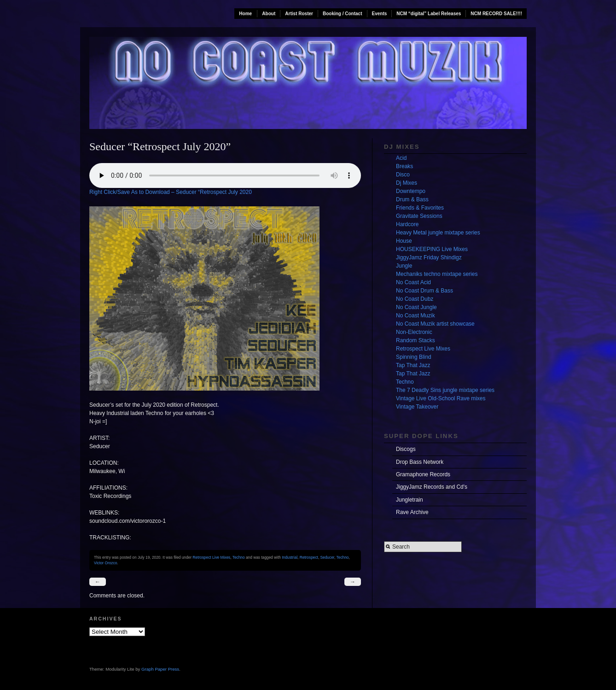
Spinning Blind (414, 357)
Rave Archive (412, 512)
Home (245, 14)
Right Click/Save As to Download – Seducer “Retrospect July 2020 (171, 192)
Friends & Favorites (420, 208)
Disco (403, 175)
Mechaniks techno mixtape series (437, 274)
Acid (401, 158)
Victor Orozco (105, 563)
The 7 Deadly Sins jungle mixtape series (445, 390)
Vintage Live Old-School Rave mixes (441, 398)
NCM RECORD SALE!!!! (496, 14)
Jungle (404, 266)
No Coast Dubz (415, 299)
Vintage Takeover (417, 407)
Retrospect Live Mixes (211, 557)
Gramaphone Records (423, 474)
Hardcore (407, 224)
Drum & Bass (412, 199)
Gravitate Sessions (419, 216)
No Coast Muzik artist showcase (435, 324)
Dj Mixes (407, 183)
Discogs (406, 449)
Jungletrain (410, 500)
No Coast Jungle (416, 307)
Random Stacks (416, 340)
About (269, 14)
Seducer (328, 557)
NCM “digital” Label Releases (429, 14)
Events (380, 14)
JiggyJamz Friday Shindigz (429, 257)
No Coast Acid (413, 282)
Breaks (404, 166)
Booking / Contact (343, 14)
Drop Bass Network (420, 462)
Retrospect (309, 557)
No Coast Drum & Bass (424, 291)
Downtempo (411, 191)
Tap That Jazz (413, 365)
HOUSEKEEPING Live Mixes (432, 249)
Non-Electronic (414, 332)
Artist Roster (299, 14)
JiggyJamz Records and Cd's (432, 487)
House (404, 241)
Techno (239, 557)
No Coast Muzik (416, 316)
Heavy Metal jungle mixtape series (438, 233)
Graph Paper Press (160, 669)
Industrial (290, 557)
